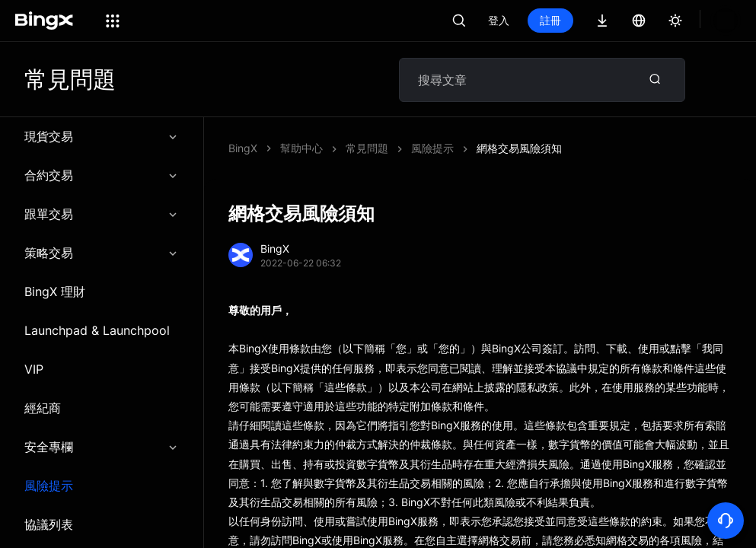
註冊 (550, 20)
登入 (499, 20)
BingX (243, 148)
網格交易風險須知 (388, 148)
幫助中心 (301, 148)
